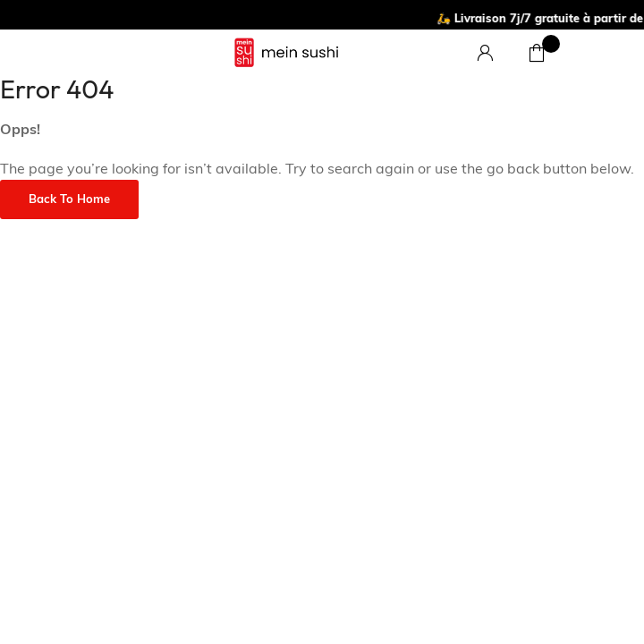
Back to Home (69, 200)
